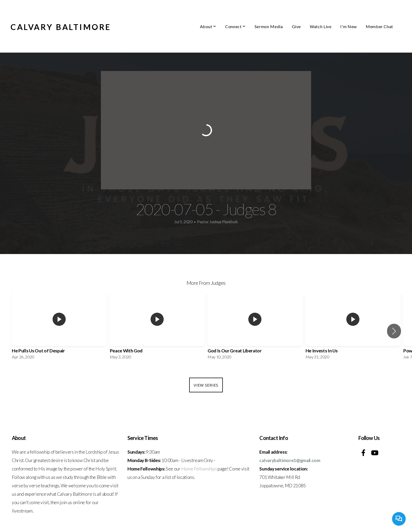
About (208, 26)
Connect (235, 26)
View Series (206, 385)
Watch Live (321, 26)
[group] (59, 328)
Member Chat (379, 26)
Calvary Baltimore (61, 27)
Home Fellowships (199, 469)
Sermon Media (269, 26)
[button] (394, 331)
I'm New (348, 26)
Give (297, 26)
